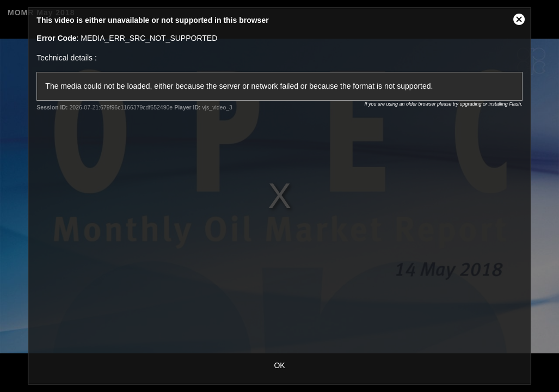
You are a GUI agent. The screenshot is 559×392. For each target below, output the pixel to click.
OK (279, 365)
